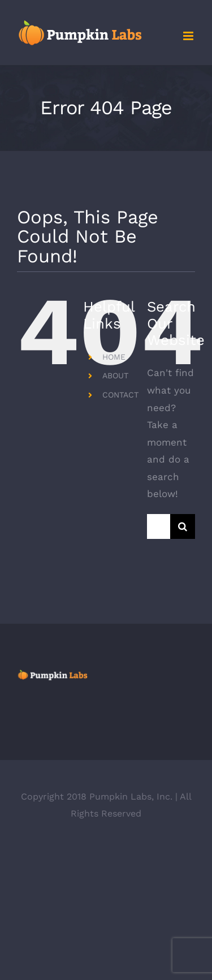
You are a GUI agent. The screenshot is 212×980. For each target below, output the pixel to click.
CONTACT (120, 395)
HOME (114, 357)
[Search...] (159, 526)
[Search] (183, 526)
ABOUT (115, 375)
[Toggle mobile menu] (189, 36)
